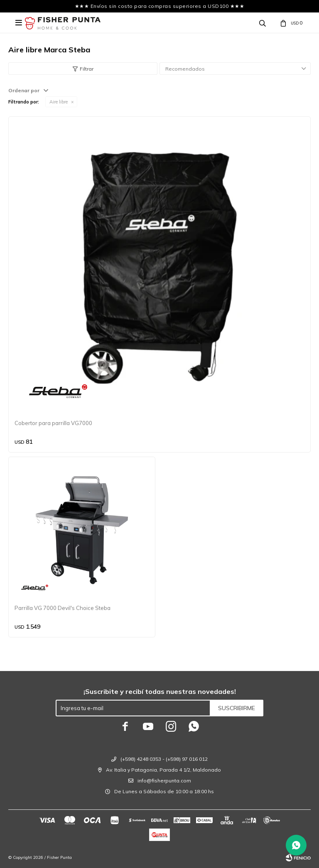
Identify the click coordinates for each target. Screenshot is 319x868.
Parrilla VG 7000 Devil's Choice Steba (63, 608)
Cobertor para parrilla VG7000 (53, 423)
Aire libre (59, 102)
